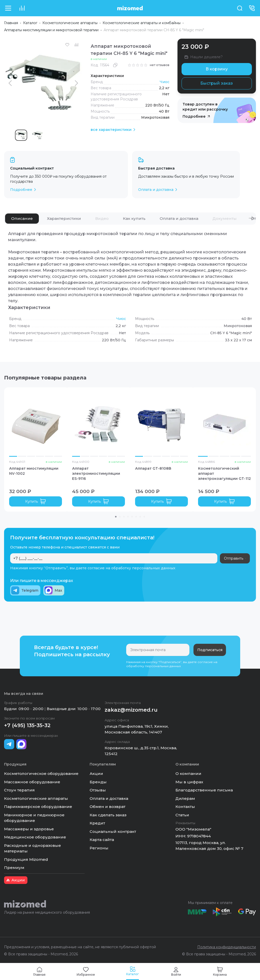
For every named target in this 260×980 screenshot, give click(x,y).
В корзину (217, 69)
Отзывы (98, 790)
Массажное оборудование (32, 782)
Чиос (165, 82)
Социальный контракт (113, 831)
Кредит (97, 823)
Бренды (98, 782)
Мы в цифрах (189, 782)
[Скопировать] (115, 65)
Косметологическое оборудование (41, 774)
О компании (188, 774)
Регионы (99, 848)
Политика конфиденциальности (227, 947)
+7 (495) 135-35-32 (27, 725)
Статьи (182, 815)
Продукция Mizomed (26, 859)
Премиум (14, 868)
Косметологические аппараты (70, 23)
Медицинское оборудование (35, 837)
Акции (96, 774)
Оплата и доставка (109, 798)
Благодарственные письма (204, 790)
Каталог (30, 23)
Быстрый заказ (217, 83)
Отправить (235, 558)
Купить (36, 501)
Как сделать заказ (108, 815)
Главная (11, 23)
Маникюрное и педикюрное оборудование (34, 818)
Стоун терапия (19, 790)
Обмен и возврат (108, 807)
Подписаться (210, 650)
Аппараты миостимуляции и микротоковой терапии (51, 30)
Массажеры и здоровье (29, 829)
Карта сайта (102, 840)
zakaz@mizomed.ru (131, 710)
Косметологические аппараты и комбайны (142, 23)
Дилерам (185, 798)
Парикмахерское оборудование (38, 807)
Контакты (185, 807)
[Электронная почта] (158, 650)
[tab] (22, 219)
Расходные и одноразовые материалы (32, 848)
